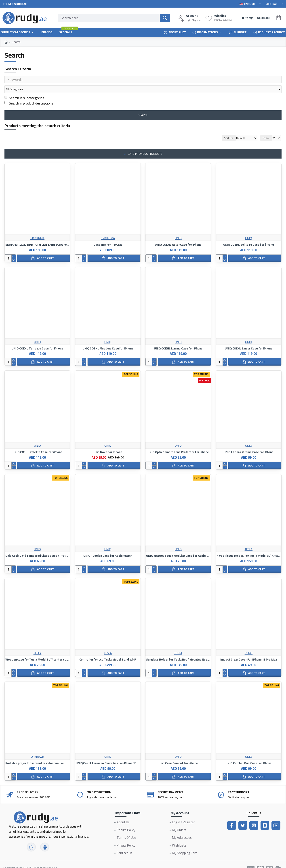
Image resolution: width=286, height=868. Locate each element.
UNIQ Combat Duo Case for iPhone (248, 755)
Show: (266, 129)
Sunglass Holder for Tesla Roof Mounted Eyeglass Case (178, 651)
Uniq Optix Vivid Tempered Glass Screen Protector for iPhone (37, 547)
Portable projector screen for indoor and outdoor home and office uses (37, 755)
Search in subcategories (24, 89)
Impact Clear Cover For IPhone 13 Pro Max (248, 651)
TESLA (249, 541)
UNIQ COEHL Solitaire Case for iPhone (249, 236)
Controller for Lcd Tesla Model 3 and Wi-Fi (108, 651)
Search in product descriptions (29, 95)
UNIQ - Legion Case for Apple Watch (108, 547)
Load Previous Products (145, 145)
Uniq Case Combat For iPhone (178, 755)
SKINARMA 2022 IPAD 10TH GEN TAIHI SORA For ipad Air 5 (37, 236)
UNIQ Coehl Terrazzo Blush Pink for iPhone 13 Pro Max (108, 755)
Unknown (37, 748)
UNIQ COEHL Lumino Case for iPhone (178, 340)
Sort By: (223, 129)
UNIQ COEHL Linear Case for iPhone (249, 340)
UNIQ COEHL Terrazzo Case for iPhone (37, 340)
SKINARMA (37, 230)
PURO (249, 645)
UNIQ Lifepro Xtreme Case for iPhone (249, 444)
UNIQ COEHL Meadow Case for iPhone (108, 340)
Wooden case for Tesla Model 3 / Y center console (37, 651)
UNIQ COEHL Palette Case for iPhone (37, 444)
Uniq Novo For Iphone (108, 444)
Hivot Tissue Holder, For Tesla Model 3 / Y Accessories (249, 547)
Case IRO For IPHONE (108, 236)
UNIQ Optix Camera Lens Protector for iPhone (178, 444)
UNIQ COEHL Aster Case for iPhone (178, 236)
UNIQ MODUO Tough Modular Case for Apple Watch (178, 547)
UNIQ (178, 230)
